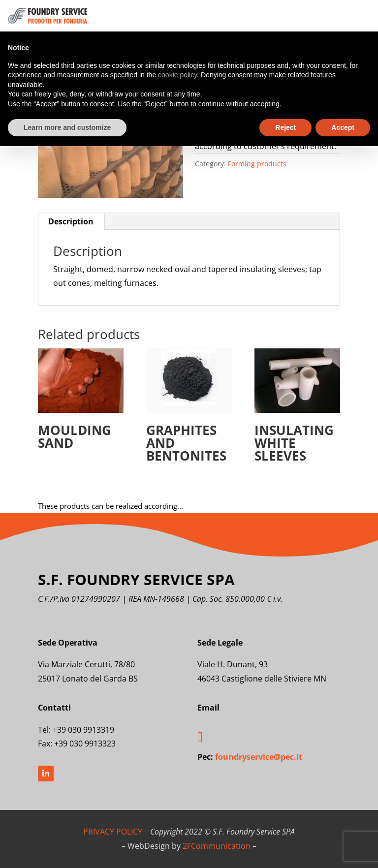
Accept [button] (343, 127)
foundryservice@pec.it (259, 757)
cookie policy (177, 75)
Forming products (257, 164)
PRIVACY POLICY (113, 832)
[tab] (71, 221)
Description (71, 221)
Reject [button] (285, 127)
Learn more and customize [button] (67, 127)
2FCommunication (217, 846)
